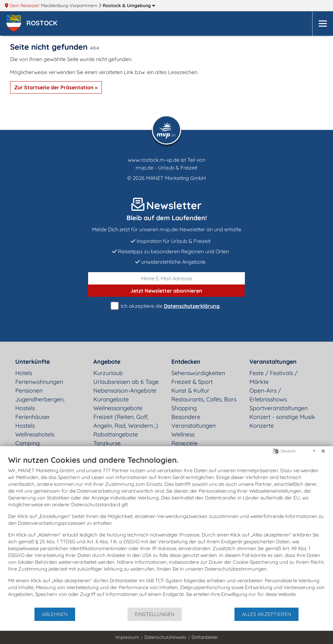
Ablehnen (55, 614)
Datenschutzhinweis (165, 637)
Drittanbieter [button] (205, 637)
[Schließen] (323, 451)
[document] (166, 531)
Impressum (127, 637)
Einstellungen (155, 614)
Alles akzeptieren (266, 614)
